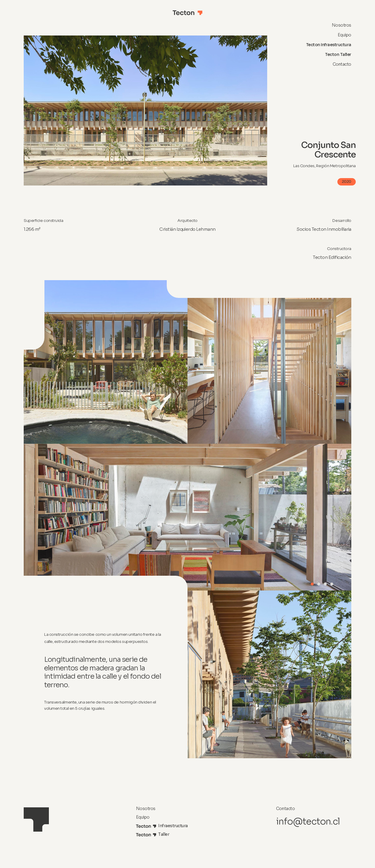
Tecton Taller (338, 54)
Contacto (342, 64)
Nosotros (342, 25)
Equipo (344, 35)
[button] (312, 584)
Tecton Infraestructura (329, 45)
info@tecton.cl (308, 822)
